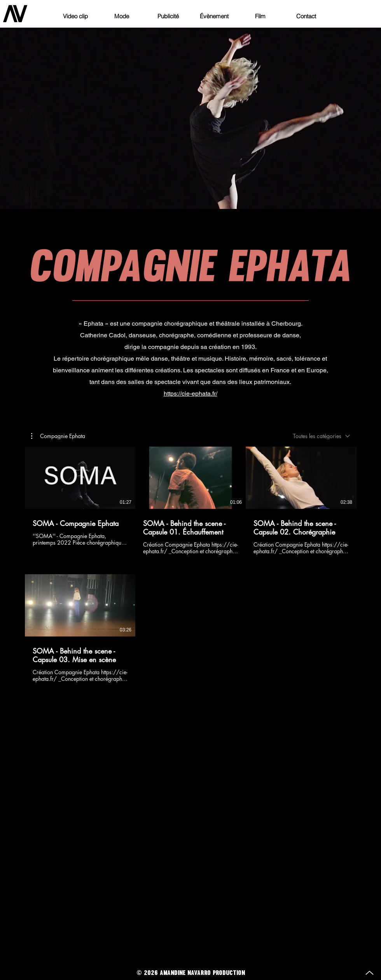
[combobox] (322, 436)
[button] (58, 436)
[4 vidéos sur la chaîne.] (190, 565)
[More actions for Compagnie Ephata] (58, 436)
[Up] (369, 973)
